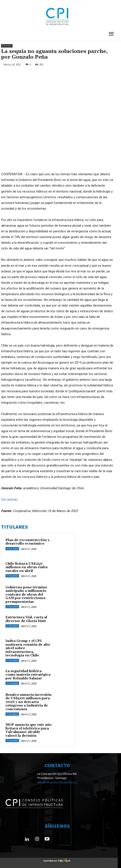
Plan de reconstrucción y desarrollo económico (28, 542)
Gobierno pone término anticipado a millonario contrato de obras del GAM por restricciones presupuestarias (26, 595)
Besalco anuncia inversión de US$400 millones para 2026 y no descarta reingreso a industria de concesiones (28, 702)
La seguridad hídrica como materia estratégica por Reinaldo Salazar (28, 675)
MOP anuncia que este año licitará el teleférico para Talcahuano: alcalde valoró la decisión (28, 730)
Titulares (12, 549)
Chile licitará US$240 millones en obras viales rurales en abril (27, 567)
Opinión (7, 46)
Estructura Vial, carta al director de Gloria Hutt (26, 619)
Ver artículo (9, 500)
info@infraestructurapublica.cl (57, 782)
